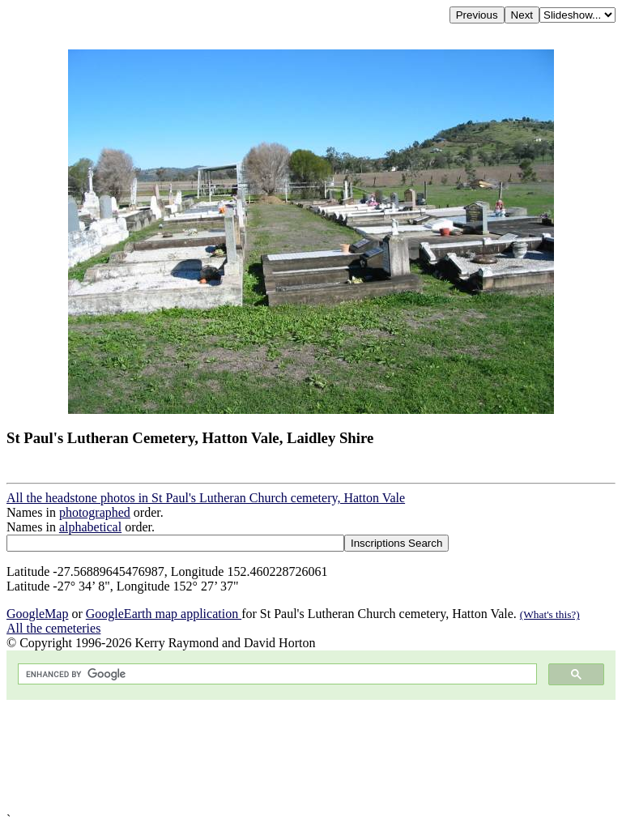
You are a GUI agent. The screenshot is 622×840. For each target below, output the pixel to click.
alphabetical (90, 527)
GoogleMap (37, 614)
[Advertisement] (311, 756)
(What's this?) (550, 614)
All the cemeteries (53, 628)
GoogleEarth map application (164, 614)
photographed (95, 512)
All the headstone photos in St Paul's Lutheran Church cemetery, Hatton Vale (206, 498)
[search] (276, 674)
